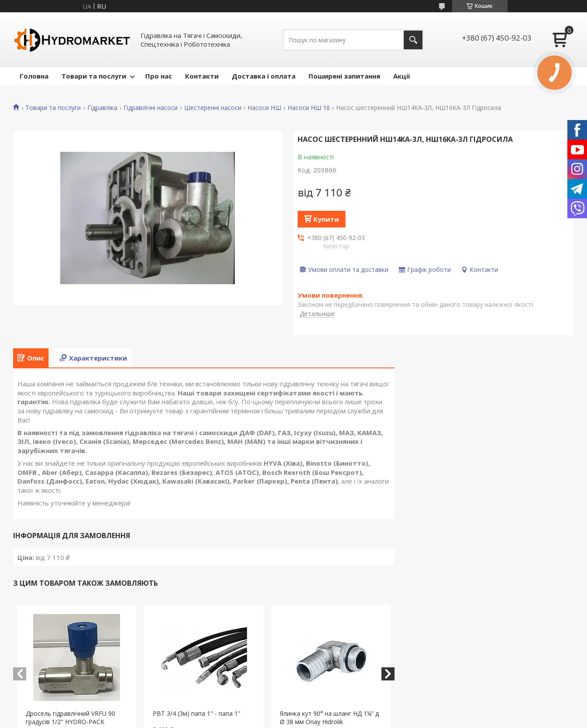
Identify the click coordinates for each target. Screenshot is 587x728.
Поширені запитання (344, 76)
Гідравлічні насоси (151, 108)
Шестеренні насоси (213, 108)
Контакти (202, 76)
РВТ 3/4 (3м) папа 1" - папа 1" (197, 713)
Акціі (402, 76)
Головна (34, 76)
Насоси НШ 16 (309, 108)
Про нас (159, 76)
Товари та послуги (94, 76)
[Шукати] (413, 40)
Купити (326, 219)
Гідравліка (102, 108)
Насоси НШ (264, 108)
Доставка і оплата (264, 76)
